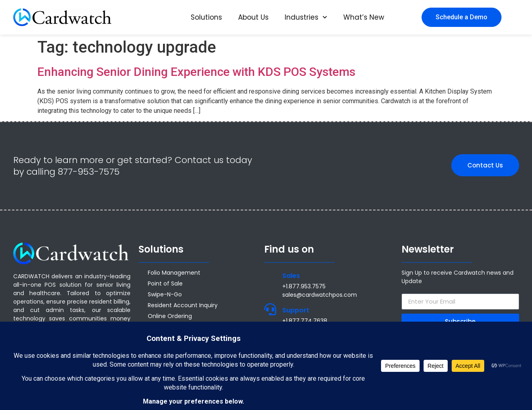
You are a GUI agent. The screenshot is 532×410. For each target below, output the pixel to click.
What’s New (364, 17)
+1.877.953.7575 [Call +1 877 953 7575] (304, 286)
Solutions (206, 17)
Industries (306, 17)
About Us (253, 17)
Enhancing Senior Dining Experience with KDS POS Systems (196, 72)
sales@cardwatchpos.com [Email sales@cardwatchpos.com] (320, 295)
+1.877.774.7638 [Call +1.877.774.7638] (305, 321)
